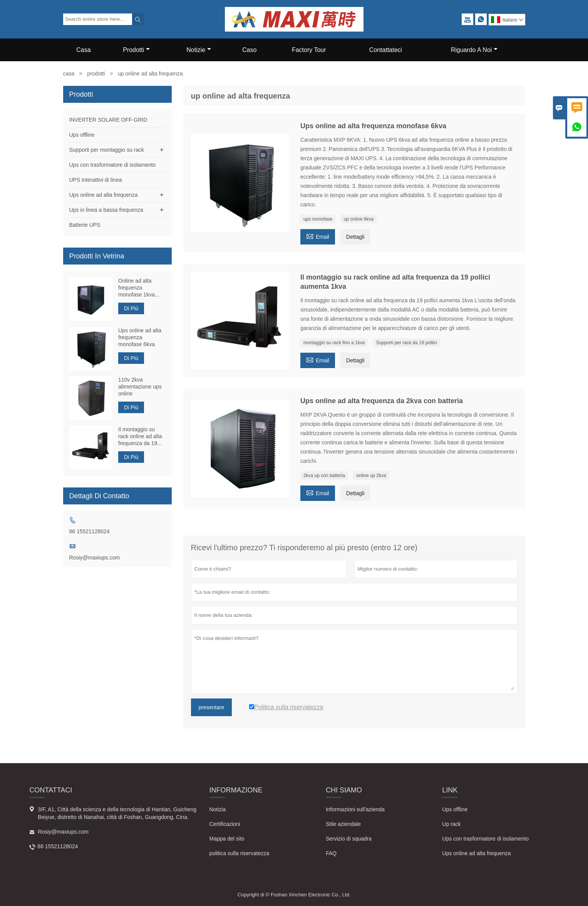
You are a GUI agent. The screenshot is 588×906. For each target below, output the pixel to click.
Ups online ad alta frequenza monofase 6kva (140, 337)
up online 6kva (359, 219)
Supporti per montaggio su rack (107, 150)
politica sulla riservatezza (240, 853)
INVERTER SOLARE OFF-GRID (108, 120)
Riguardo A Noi (474, 50)
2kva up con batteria (324, 476)
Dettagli (355, 237)
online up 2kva (371, 476)
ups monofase (318, 219)
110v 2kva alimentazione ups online (140, 387)
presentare (212, 707)
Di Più (131, 308)
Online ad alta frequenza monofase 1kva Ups (137, 288)
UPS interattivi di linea (96, 180)
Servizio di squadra (349, 839)
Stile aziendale (343, 824)
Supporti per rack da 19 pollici (407, 343)
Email (318, 236)
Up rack (451, 824)
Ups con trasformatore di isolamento (113, 165)
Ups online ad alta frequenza (104, 195)
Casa (83, 50)
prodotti (96, 74)
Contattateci (386, 50)
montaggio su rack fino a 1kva (334, 343)
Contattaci (51, 790)
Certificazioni (225, 824)
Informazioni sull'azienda (355, 809)
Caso (249, 50)
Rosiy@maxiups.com (95, 558)
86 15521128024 (90, 531)
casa (69, 74)
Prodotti (136, 50)
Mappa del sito (227, 839)
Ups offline (82, 135)
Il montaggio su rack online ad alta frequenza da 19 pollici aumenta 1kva (140, 436)
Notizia (218, 809)
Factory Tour (309, 50)
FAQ (331, 853)
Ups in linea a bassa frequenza (106, 210)
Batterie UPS (85, 225)
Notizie (199, 50)
